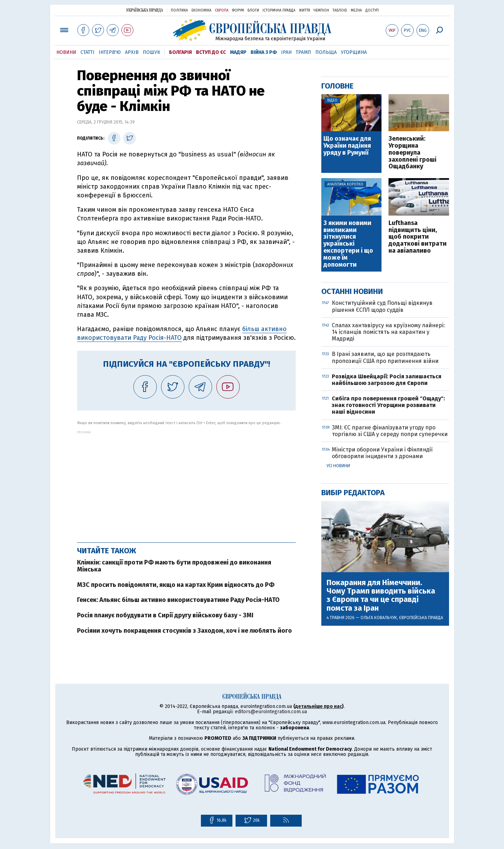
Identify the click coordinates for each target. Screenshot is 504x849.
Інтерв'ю (110, 52)
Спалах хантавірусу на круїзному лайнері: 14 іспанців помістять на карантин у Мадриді (388, 332)
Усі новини (338, 466)
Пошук (152, 52)
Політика (179, 10)
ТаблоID (340, 10)
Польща (326, 52)
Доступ (372, 10)
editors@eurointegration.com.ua (271, 712)
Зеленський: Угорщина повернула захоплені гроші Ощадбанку (412, 153)
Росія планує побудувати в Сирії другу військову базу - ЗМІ (165, 615)
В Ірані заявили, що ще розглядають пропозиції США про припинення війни (385, 357)
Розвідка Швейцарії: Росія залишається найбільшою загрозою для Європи (387, 380)
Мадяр (238, 52)
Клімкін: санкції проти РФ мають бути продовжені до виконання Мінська (174, 566)
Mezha (356, 10)
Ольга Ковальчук (379, 618)
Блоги (253, 10)
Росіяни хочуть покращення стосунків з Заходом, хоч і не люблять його (184, 631)
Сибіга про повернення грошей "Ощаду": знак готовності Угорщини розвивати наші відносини (388, 405)
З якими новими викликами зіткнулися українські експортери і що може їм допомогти (348, 244)
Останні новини (352, 291)
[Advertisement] (186, 483)
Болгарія (180, 52)
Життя (304, 10)
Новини (66, 52)
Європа (222, 10)
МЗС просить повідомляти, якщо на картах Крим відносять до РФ (176, 585)
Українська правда (145, 10)
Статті (87, 52)
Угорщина (354, 52)
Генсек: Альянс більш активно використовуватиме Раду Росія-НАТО (178, 600)
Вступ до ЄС (211, 52)
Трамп (303, 52)
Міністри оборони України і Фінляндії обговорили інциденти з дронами (382, 453)
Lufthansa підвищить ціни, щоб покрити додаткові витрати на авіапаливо (418, 237)
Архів (132, 52)
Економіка (201, 10)
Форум (238, 10)
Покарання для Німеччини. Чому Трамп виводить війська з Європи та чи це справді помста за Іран (381, 595)
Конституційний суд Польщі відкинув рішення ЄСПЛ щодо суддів (382, 306)
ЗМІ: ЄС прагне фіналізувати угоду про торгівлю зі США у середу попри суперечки (390, 431)
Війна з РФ (264, 52)
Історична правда (279, 10)
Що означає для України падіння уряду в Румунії (347, 146)
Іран (286, 52)
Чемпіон (321, 10)
